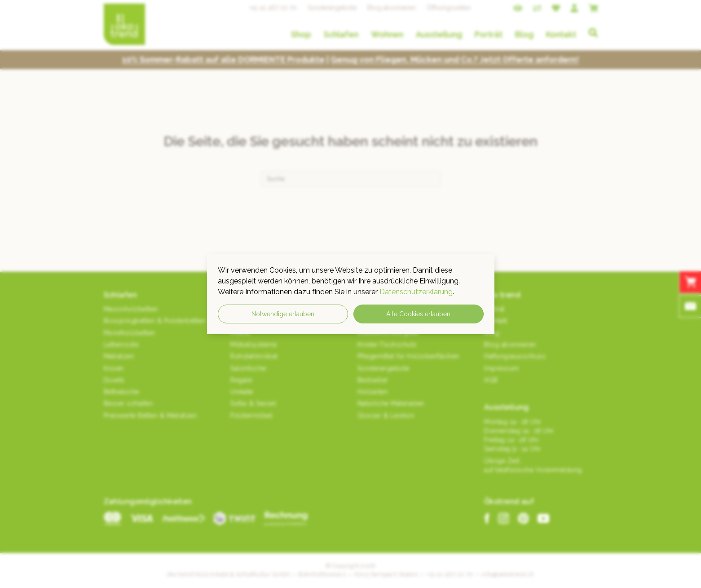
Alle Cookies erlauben (418, 314)
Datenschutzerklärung (416, 292)
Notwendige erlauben (283, 314)
